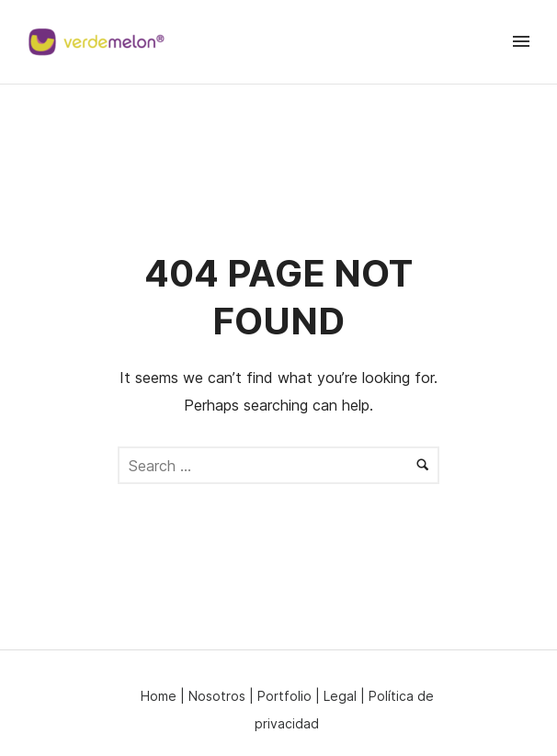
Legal (340, 696)
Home (159, 696)
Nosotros (217, 696)
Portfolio (284, 696)
